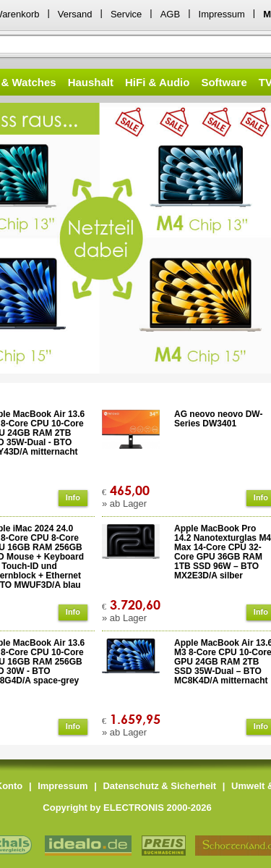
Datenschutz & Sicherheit (159, 786)
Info (73, 497)
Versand (75, 14)
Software (224, 82)
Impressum (222, 14)
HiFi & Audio (157, 82)
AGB (170, 14)
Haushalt (91, 82)
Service (126, 14)
